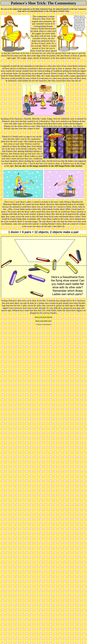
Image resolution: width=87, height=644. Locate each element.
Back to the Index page (44, 321)
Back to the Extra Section (44, 317)
